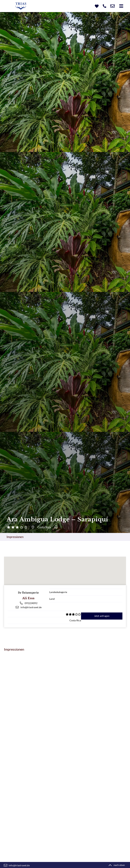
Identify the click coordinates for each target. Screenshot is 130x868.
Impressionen (15, 537)
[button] (121, 6)
